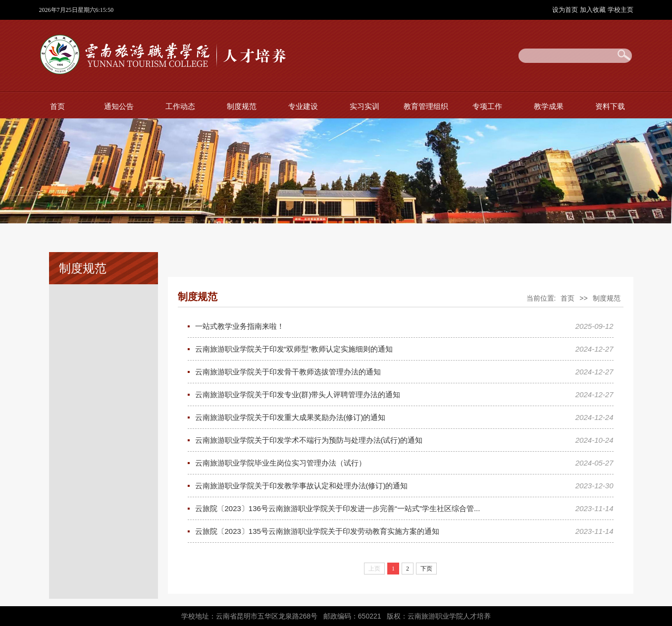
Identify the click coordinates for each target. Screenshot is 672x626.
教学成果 (549, 106)
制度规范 (242, 106)
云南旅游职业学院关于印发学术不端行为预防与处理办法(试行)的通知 (309, 440)
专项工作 (487, 106)
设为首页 (566, 10)
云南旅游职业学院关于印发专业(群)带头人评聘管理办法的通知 (298, 394)
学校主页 (620, 10)
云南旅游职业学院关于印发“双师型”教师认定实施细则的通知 (294, 349)
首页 (57, 106)
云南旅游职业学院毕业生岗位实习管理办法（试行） (281, 463)
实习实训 (364, 106)
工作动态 (180, 106)
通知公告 (119, 106)
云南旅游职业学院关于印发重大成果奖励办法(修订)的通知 (290, 417)
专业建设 (303, 106)
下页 (426, 569)
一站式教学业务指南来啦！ (240, 326)
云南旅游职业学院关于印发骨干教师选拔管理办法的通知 (288, 372)
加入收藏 (594, 10)
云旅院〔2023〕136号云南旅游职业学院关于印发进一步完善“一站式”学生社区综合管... (338, 508)
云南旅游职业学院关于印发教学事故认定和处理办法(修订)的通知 (302, 486)
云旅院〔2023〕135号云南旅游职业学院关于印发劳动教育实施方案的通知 (317, 531)
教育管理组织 (426, 106)
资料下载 (610, 106)
